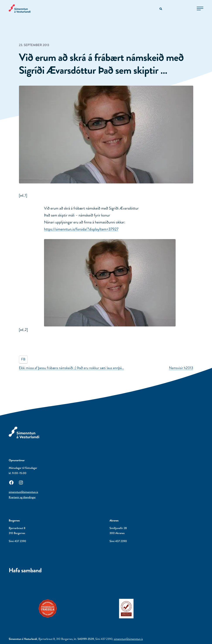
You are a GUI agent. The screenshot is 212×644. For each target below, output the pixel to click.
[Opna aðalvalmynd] (200, 8)
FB (23, 359)
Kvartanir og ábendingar (22, 497)
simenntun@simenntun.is (23, 492)
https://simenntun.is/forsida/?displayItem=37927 (81, 229)
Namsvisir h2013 (181, 368)
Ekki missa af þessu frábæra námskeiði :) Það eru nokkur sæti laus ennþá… (72, 368)
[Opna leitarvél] (161, 9)
